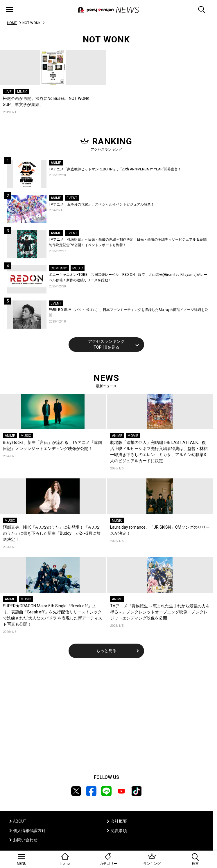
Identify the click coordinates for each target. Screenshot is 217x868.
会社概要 (119, 821)
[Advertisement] (106, 713)
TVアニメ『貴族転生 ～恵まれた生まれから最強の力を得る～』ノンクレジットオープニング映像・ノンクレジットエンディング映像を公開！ (160, 612)
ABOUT (20, 821)
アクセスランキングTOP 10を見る (106, 344)
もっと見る (106, 651)
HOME (12, 23)
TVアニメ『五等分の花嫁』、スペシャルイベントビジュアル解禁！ (102, 204)
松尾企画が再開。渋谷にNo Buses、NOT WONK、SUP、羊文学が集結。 (48, 101)
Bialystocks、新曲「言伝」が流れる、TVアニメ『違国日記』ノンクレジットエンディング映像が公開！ (52, 445)
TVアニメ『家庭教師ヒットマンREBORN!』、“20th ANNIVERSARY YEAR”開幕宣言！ (115, 169)
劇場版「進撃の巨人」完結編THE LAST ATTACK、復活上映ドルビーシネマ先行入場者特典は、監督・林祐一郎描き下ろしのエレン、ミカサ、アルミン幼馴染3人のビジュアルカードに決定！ (159, 452)
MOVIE (133, 436)
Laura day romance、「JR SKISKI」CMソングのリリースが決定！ (160, 530)
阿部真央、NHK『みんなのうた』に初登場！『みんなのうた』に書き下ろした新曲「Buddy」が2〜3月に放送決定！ (52, 533)
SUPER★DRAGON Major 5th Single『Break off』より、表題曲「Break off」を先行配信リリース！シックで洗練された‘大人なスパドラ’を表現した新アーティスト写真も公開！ (53, 615)
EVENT (72, 198)
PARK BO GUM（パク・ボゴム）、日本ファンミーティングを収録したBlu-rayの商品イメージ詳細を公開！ (128, 313)
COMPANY (59, 268)
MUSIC (22, 92)
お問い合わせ (25, 840)
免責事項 (119, 831)
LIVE (8, 92)
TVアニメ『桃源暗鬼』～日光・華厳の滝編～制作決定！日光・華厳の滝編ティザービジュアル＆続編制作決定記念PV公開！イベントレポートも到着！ (128, 242)
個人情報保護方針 (29, 831)
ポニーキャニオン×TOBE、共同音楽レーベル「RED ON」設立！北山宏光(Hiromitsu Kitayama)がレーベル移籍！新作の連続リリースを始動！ (128, 278)
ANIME (56, 163)
